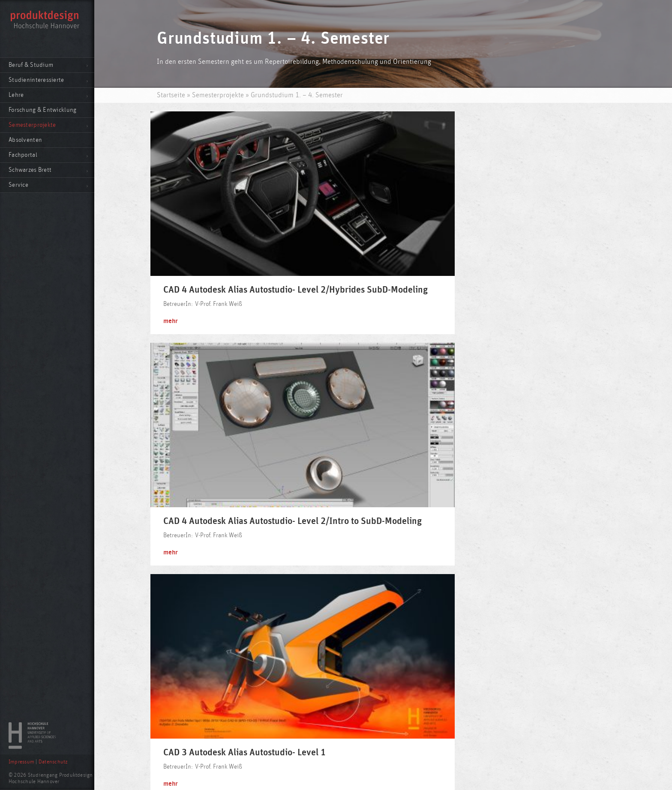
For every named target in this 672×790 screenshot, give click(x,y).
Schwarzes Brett (30, 170)
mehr (173, 258)
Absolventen (25, 140)
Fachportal (23, 155)
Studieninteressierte (36, 80)
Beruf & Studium (31, 65)
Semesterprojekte (32, 125)
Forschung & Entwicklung (42, 110)
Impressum (21, 762)
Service (18, 185)
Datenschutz (53, 762)
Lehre (16, 95)
